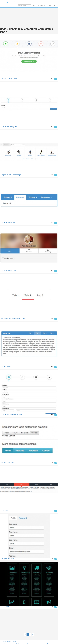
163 (53, 415)
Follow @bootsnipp (7, 642)
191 (53, 367)
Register (49, 6)
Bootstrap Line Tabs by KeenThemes (14, 319)
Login (55, 6)
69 (53, 559)
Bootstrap (14, 1)
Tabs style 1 (5, 511)
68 (53, 607)
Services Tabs (6, 607)
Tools (34, 6)
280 (53, 319)
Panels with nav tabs (8, 223)
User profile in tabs (7, 559)
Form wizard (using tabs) (9, 127)
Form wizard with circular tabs (11, 415)
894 (53, 79)
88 (53, 463)
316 (53, 271)
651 (53, 127)
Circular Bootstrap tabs (9, 79)
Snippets (41, 6)
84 (53, 511)
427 (53, 223)
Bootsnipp (5, 2)
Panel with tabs (6, 367)
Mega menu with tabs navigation (12, 175)
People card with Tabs (8, 271)
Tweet (14, 642)
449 (53, 175)
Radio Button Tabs (7, 463)
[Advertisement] (29, 14)
